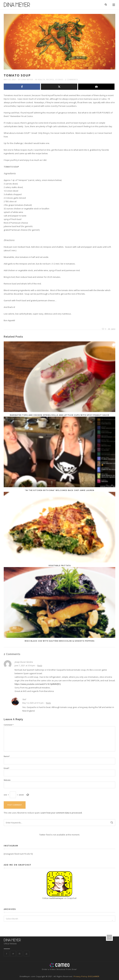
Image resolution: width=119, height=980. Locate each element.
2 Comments (71, 79)
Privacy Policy (81, 976)
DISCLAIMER (94, 976)
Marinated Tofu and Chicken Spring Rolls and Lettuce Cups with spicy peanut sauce (59, 415)
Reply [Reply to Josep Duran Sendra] (40, 666)
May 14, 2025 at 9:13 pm (33, 703)
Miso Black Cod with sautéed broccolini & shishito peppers (60, 641)
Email (7, 768)
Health (41, 79)
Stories (59, 79)
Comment (9, 725)
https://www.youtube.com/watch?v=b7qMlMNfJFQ (38, 684)
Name (7, 756)
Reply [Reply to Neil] (48, 703)
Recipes (50, 79)
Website (7, 780)
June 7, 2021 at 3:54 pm (25, 666)
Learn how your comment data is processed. (61, 813)
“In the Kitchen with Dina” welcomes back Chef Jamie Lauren (59, 490)
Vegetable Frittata (60, 566)
